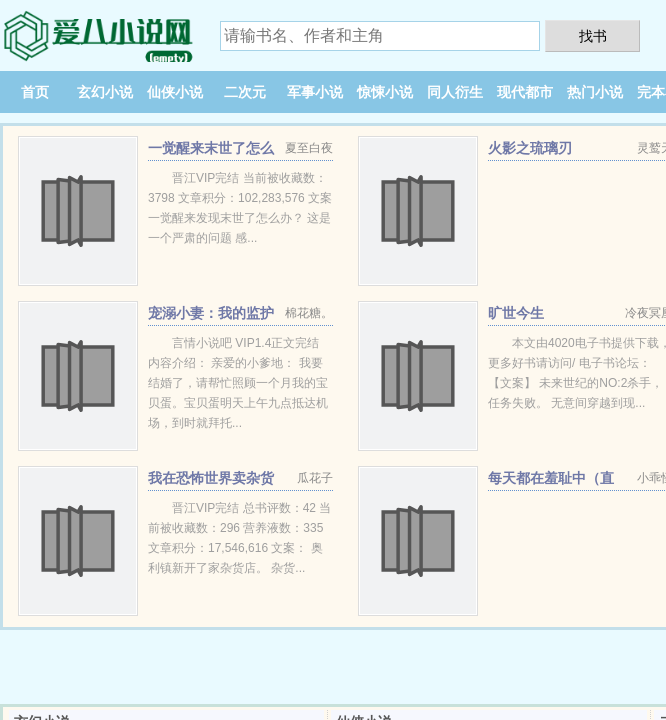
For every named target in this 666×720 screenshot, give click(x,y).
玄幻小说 (105, 92)
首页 (35, 92)
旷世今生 (516, 313)
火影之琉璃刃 (530, 148)
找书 (593, 36)
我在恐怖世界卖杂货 (211, 478)
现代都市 (525, 92)
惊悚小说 (385, 92)
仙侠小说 (175, 92)
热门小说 (595, 92)
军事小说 (315, 92)
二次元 (245, 92)
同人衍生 (455, 92)
